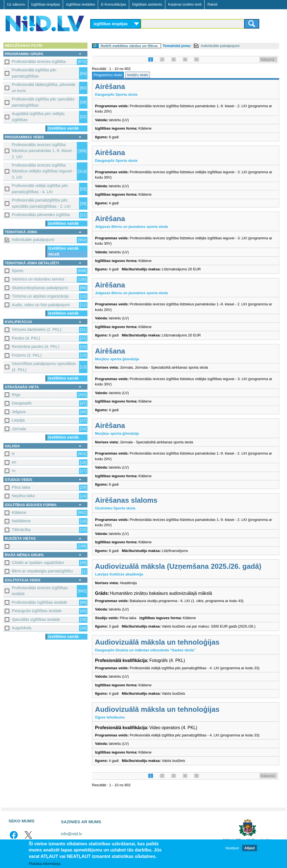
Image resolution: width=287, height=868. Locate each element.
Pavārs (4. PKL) (26, 338)
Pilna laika (21, 487)
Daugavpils (22, 403)
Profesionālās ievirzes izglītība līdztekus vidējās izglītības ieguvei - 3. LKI (43, 171)
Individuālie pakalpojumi (33, 240)
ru (14, 471)
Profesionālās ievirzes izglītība (39, 62)
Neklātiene (21, 521)
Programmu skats (108, 75)
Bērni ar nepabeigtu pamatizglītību (42, 571)
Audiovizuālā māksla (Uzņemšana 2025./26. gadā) (178, 566)
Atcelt (54, 254)
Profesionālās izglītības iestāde (39, 602)
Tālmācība (21, 530)
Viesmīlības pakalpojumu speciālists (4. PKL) (44, 367)
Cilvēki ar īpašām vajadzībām (38, 563)
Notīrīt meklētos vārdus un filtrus (129, 46)
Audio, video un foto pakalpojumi (41, 305)
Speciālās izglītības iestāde (36, 619)
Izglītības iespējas (46, 4)
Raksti (212, 4)
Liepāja (18, 420)
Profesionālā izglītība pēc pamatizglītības (34, 73)
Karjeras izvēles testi (185, 4)
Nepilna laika (23, 496)
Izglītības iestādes (80, 4)
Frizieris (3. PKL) (27, 355)
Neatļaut (232, 848)
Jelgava (19, 412)
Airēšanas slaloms (126, 500)
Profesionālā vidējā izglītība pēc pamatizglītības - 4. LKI (40, 189)
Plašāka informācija (44, 864)
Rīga (16, 395)
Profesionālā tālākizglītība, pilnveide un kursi (44, 87)
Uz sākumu (16, 4)
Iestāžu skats (138, 75)
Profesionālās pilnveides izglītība (41, 215)
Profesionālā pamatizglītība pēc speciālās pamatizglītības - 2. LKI (41, 203)
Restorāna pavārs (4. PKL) (35, 347)
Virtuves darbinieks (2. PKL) (37, 329)
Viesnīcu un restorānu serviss (38, 279)
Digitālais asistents (147, 4)
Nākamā (268, 59)
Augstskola (22, 628)
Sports (18, 271)
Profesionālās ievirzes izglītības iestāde (40, 591)
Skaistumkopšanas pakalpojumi (40, 288)
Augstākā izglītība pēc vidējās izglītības (38, 117)
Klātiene (19, 513)
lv (13, 454)
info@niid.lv (71, 834)
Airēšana (110, 86)
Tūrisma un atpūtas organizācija (40, 296)
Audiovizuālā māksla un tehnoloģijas (157, 642)
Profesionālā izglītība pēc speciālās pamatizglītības (43, 102)
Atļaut (250, 848)
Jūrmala (19, 429)
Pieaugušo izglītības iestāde (37, 611)
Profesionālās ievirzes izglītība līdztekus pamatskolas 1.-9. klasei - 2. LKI (43, 151)
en (14, 462)
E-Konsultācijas (114, 4)
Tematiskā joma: (177, 46)
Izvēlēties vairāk (63, 128)
